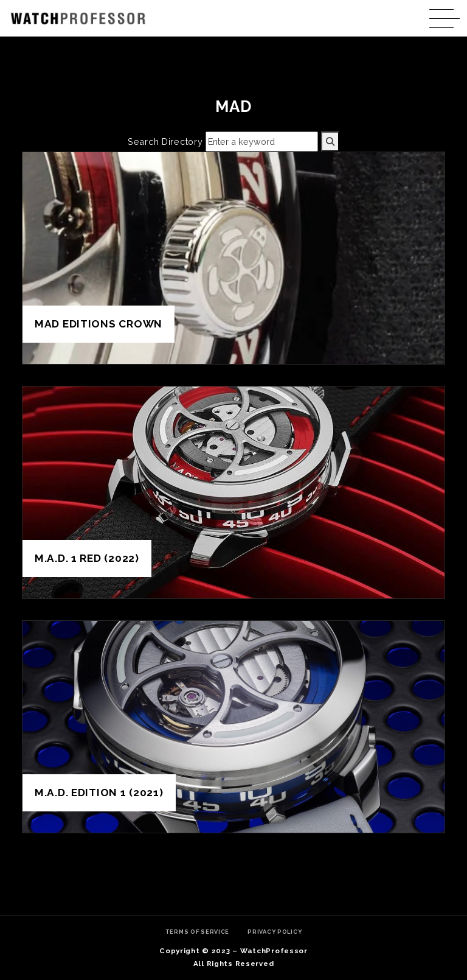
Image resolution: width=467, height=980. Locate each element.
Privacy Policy (275, 932)
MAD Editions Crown (99, 324)
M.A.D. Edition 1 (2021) (99, 793)
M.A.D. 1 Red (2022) (87, 558)
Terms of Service (198, 932)
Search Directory (165, 142)
